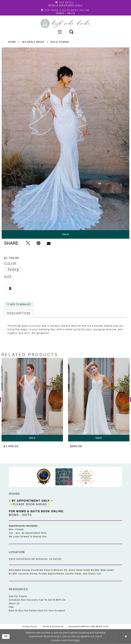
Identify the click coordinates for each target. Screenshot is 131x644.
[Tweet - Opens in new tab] (28, 243)
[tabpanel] (65, 143)
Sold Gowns (60, 42)
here (77, 640)
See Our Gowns (18, 596)
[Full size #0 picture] (65, 143)
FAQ (11, 607)
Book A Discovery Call (66, 5)
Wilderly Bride (33, 42)
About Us (14, 603)
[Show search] (71, 32)
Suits (71, 13)
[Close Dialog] (126, 637)
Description (19, 313)
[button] (60, 32)
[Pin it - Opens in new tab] (38, 243)
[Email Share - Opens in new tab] (49, 243)
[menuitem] (60, 32)
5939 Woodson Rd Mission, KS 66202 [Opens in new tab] (35, 559)
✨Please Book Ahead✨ (30, 504)
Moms (60, 13)
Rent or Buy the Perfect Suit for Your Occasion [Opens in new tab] (37, 611)
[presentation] (32, 400)
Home (12, 42)
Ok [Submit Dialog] (6, 636)
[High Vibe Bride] (66, 23)
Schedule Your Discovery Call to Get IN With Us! (37, 600)
